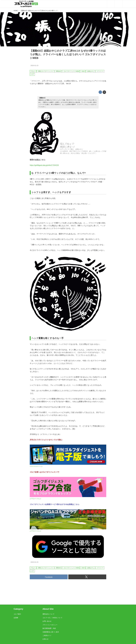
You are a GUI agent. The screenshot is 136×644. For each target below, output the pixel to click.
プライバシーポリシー (50, 625)
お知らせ (45, 639)
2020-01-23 (34, 65)
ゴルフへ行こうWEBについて (52, 618)
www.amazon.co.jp (36, 466)
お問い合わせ (47, 621)
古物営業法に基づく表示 (51, 632)
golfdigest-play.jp (35, 499)
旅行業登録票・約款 (49, 628)
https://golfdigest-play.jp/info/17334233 (44, 165)
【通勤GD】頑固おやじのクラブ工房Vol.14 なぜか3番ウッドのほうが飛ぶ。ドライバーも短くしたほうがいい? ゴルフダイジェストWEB (68, 54)
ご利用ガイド (47, 635)
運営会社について (48, 614)
